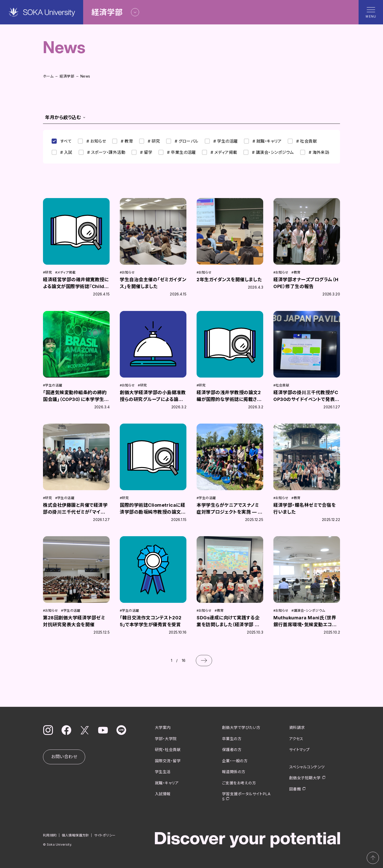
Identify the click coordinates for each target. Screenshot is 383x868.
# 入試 (62, 152)
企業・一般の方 (235, 761)
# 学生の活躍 (221, 141)
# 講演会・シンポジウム (269, 152)
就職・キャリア (167, 783)
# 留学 (142, 152)
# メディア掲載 (220, 152)
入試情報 (163, 794)
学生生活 (163, 772)
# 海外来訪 (315, 152)
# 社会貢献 (302, 141)
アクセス (296, 739)
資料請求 (297, 728)
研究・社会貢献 (168, 750)
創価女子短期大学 (305, 778)
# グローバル (182, 141)
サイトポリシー (105, 835)
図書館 (295, 789)
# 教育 (123, 141)
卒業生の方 (232, 739)
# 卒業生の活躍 (177, 152)
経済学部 (67, 76)
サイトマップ (299, 750)
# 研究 (150, 141)
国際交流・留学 (168, 761)
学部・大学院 (166, 739)
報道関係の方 (234, 772)
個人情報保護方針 (75, 835)
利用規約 (50, 835)
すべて (62, 141)
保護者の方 (232, 750)
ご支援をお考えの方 (239, 783)
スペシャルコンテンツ (307, 767)
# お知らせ (92, 141)
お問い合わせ (64, 757)
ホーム (48, 76)
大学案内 (163, 728)
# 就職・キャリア (263, 141)
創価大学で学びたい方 (241, 728)
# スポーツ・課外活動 (102, 152)
